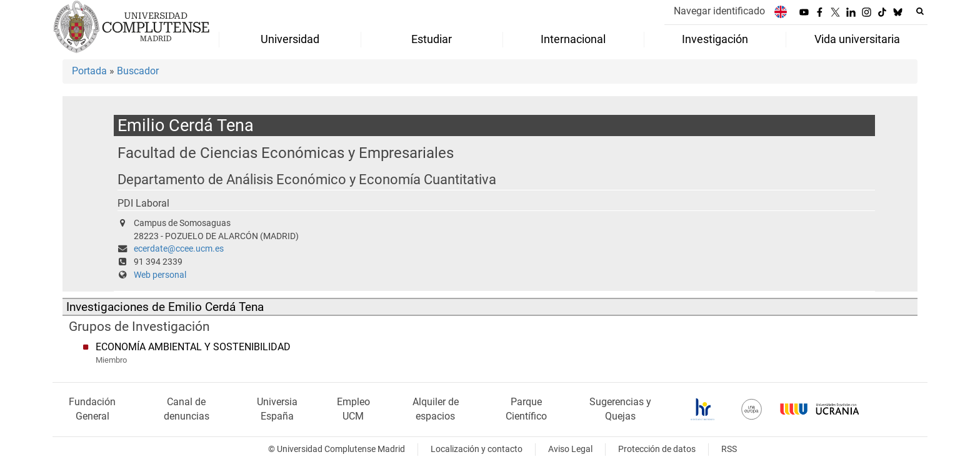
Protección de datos (657, 449)
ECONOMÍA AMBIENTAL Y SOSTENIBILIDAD (193, 347)
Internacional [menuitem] (573, 39)
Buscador (138, 71)
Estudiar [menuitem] (432, 39)
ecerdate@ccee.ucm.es (179, 249)
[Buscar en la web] (920, 11)
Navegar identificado (719, 11)
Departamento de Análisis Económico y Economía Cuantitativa (307, 179)
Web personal (160, 275)
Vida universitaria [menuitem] (857, 39)
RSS (729, 449)
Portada (89, 71)
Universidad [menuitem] (290, 39)
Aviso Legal (570, 449)
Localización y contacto (477, 449)
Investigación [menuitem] (715, 39)
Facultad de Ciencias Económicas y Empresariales (286, 153)
